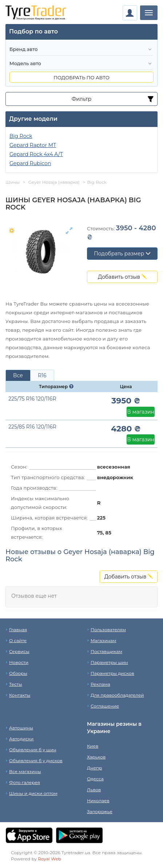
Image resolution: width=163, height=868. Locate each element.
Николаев (98, 801)
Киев (93, 746)
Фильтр (82, 99)
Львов (94, 790)
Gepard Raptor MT (33, 145)
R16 (42, 375)
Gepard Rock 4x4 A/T (36, 154)
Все (18, 375)
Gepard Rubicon (30, 163)
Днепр (94, 768)
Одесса (95, 779)
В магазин (141, 412)
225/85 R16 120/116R (32, 427)
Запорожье (100, 811)
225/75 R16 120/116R (32, 399)
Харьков (96, 757)
